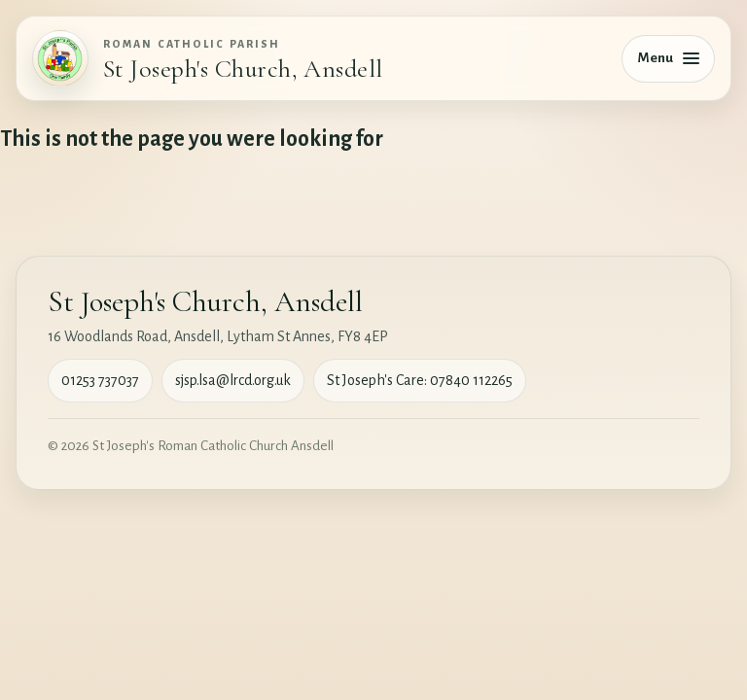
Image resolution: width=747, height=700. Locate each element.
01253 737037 (100, 380)
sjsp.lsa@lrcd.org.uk (233, 380)
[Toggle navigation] (668, 59)
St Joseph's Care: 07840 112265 (420, 380)
